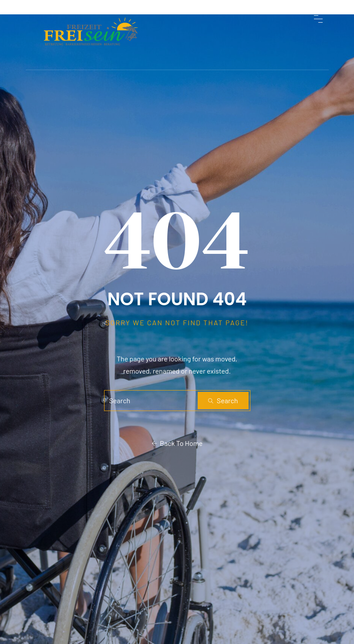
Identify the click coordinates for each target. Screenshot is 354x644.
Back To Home (177, 443)
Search (223, 400)
